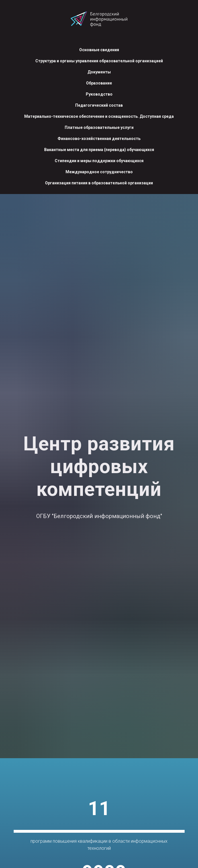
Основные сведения (99, 50)
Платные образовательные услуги (99, 127)
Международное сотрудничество (99, 172)
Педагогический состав (99, 105)
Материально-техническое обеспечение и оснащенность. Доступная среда (99, 116)
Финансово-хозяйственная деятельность (99, 139)
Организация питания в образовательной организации (99, 183)
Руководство (99, 94)
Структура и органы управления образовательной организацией (99, 61)
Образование (99, 83)
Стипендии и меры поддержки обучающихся (99, 161)
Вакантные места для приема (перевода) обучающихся (99, 150)
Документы (99, 72)
